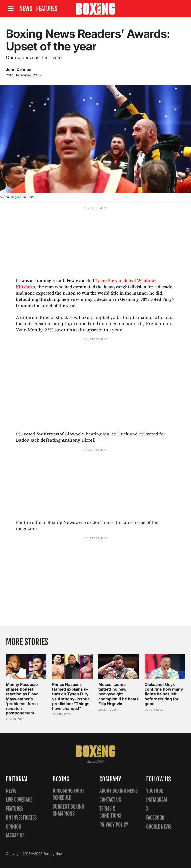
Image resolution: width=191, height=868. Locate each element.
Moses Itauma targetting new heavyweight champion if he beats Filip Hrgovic (119, 694)
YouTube (155, 791)
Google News (159, 827)
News (26, 9)
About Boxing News (119, 791)
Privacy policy (114, 825)
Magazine (15, 836)
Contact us (110, 800)
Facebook (155, 818)
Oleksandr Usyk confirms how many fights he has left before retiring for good (164, 694)
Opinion (14, 827)
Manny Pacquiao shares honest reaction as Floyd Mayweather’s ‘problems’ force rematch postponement (22, 699)
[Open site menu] (11, 9)
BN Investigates (21, 818)
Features (47, 9)
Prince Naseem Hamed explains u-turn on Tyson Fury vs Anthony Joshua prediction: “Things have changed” (71, 696)
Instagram (157, 800)
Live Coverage (19, 800)
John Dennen (19, 69)
